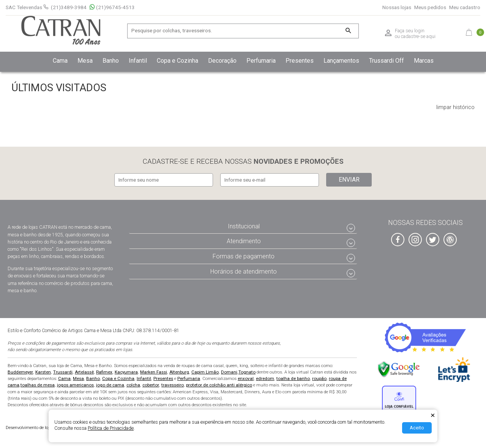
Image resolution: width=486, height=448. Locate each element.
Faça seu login (410, 31)
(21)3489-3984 (69, 7)
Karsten (43, 372)
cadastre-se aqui (418, 36)
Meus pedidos (430, 7)
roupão (319, 378)
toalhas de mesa (38, 385)
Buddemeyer (20, 372)
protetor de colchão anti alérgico (219, 385)
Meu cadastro (465, 7)
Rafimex (104, 372)
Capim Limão (205, 372)
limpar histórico (455, 108)
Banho (93, 378)
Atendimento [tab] (244, 241)
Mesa (78, 378)
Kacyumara (126, 372)
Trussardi (63, 372)
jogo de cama (110, 385)
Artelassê (84, 372)
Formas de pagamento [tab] (244, 256)
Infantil (144, 378)
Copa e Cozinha (118, 378)
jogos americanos (75, 385)
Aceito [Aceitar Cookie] (417, 428)
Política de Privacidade (111, 428)
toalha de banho (293, 378)
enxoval (246, 378)
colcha (133, 385)
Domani (229, 372)
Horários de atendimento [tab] (244, 271)
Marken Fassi (154, 372)
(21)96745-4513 (112, 7)
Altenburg (179, 372)
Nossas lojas (397, 7)
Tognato (247, 372)
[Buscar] (348, 31)
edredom (265, 378)
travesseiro (173, 385)
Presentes (163, 378)
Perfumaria (189, 378)
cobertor (151, 385)
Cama (64, 378)
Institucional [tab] (244, 226)
